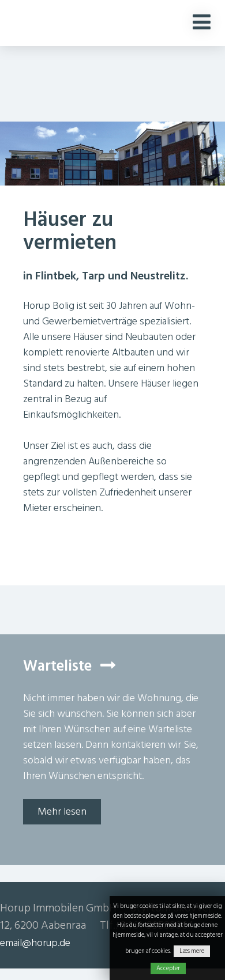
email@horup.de (35, 943)
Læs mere (192, 951)
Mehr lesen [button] (62, 811)
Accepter (168, 968)
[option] (112, 169)
